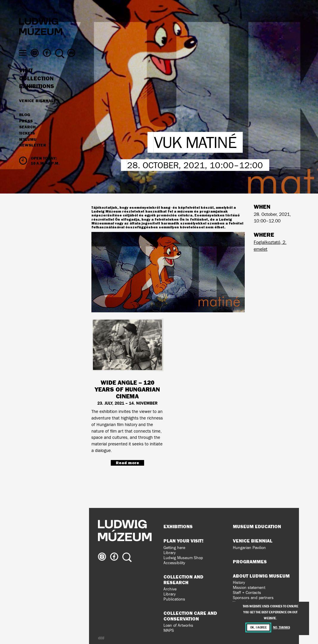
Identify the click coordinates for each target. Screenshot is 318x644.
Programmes (250, 562)
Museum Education (257, 526)
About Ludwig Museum (261, 576)
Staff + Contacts (247, 593)
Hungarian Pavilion (249, 548)
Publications (174, 599)
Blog (25, 126)
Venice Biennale (38, 112)
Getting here (174, 548)
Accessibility (174, 563)
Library (170, 553)
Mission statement (249, 588)
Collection (36, 90)
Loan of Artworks (178, 625)
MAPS (169, 630)
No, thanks (281, 627)
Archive (170, 589)
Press (26, 132)
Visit (26, 82)
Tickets (27, 145)
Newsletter (33, 157)
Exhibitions (37, 98)
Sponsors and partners (253, 598)
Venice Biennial (253, 541)
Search (27, 138)
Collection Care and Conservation (190, 616)
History (239, 583)
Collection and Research (183, 580)
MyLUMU (28, 151)
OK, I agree (258, 627)
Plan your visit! (183, 541)
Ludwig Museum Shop (183, 558)
